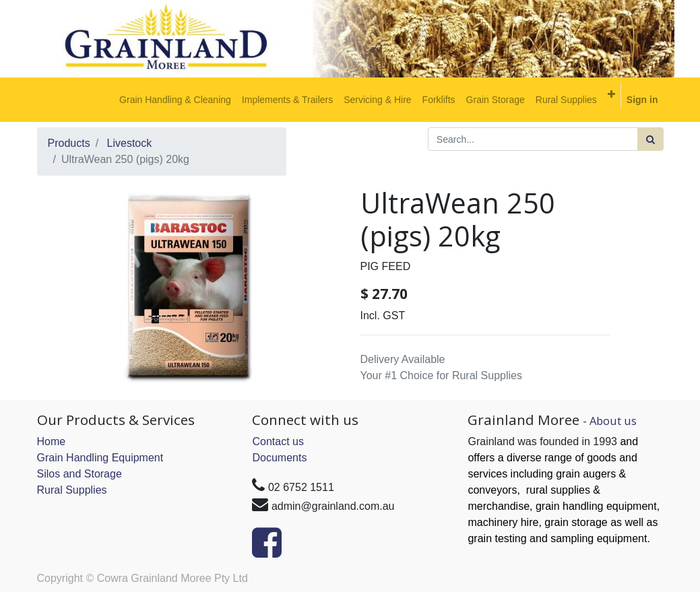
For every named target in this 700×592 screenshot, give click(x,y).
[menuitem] (175, 100)
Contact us (278, 441)
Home (52, 441)
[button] (611, 94)
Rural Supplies (72, 490)
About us (613, 421)
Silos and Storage (79, 474)
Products (69, 143)
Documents (279, 458)
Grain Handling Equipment (100, 458)
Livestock (130, 143)
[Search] (650, 139)
